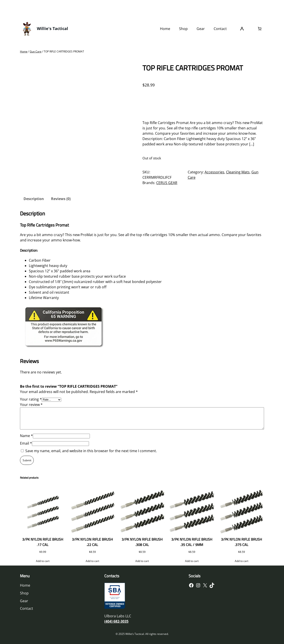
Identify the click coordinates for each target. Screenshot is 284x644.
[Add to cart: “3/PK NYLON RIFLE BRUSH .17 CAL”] (43, 561)
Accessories (214, 172)
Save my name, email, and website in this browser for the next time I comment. (91, 451)
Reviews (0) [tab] (61, 199)
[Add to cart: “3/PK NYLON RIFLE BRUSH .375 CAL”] (241, 561)
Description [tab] (34, 199)
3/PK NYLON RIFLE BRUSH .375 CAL (242, 542)
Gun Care (36, 51)
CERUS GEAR (167, 183)
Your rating (31, 399)
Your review (31, 405)
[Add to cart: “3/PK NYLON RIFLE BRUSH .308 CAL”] (142, 561)
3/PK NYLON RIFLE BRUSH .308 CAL (142, 542)
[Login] (242, 29)
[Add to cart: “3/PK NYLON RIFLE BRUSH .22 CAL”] (92, 561)
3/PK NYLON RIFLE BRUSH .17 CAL (43, 542)
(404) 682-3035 (116, 621)
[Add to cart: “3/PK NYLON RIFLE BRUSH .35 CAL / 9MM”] (192, 561)
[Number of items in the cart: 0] (260, 29)
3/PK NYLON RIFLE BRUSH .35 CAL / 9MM (192, 542)
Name (26, 436)
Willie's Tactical (52, 28)
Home (24, 51)
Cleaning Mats (238, 172)
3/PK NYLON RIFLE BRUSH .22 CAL (92, 542)
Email (26, 443)
